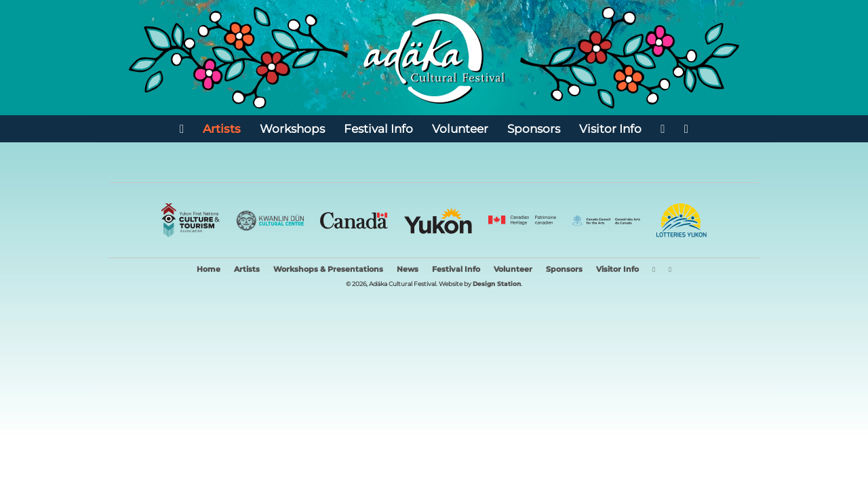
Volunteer (460, 128)
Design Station (497, 284)
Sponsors (534, 128)
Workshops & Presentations (328, 269)
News (408, 269)
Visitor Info (610, 128)
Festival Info (378, 128)
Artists (222, 128)
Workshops (292, 128)
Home (209, 269)
